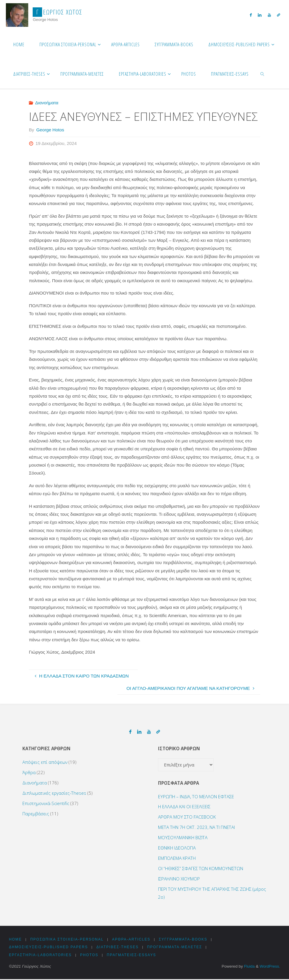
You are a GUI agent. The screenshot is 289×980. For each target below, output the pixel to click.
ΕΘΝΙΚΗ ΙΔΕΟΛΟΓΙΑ (177, 848)
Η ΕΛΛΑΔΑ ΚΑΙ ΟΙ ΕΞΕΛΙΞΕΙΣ (184, 807)
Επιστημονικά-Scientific (46, 803)
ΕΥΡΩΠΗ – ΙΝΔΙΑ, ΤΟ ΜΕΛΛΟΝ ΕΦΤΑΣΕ (196, 796)
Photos (91, 956)
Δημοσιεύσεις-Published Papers (49, 948)
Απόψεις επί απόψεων (45, 762)
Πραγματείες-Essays (134, 956)
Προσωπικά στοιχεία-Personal (68, 940)
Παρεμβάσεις (36, 814)
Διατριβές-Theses (119, 948)
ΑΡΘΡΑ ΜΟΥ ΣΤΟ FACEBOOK (187, 817)
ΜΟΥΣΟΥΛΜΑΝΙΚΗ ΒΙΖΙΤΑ (183, 837)
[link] (263, 74)
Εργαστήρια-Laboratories (41, 956)
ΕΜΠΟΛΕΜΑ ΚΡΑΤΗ (177, 858)
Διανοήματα (47, 103)
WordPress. (269, 967)
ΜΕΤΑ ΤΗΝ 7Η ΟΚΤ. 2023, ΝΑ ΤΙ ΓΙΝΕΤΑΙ (196, 827)
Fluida (248, 967)
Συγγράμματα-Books (186, 940)
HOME (15, 940)
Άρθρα (29, 772)
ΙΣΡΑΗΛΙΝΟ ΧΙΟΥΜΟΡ (179, 879)
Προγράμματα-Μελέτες (177, 948)
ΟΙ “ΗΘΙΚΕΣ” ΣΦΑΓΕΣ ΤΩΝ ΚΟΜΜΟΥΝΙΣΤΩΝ (201, 868)
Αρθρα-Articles (133, 940)
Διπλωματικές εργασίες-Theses (54, 793)
